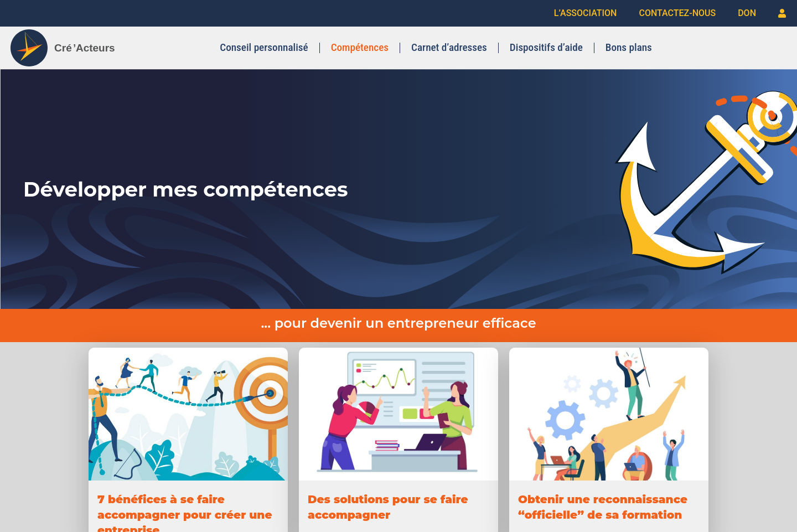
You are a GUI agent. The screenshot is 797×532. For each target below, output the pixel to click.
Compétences (360, 47)
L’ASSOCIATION (586, 13)
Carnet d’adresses (449, 47)
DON (747, 13)
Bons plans (629, 47)
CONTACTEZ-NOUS (677, 13)
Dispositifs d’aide (546, 47)
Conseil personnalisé (264, 47)
